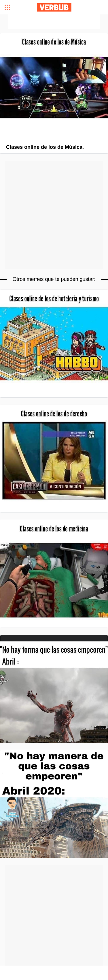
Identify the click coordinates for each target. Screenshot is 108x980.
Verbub (54, 7)
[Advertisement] (54, 22)
